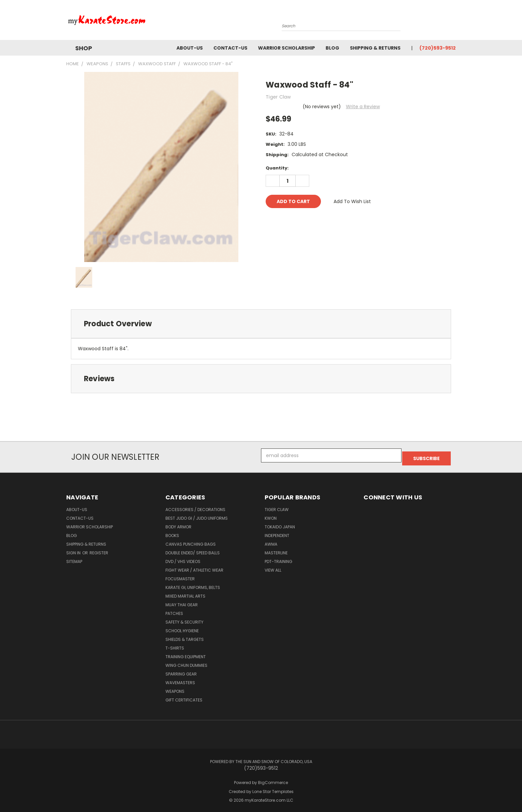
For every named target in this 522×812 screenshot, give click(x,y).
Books (172, 533)
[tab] (261, 324)
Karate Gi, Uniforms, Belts (193, 584)
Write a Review (363, 107)
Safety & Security (184, 619)
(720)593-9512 (438, 48)
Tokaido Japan (280, 524)
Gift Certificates (184, 697)
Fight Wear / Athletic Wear (194, 567)
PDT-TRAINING (278, 558)
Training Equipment (186, 654)
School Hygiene (182, 628)
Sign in (74, 550)
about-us (190, 48)
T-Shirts (175, 645)
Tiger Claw (277, 507)
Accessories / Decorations (195, 507)
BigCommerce (273, 780)
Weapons (175, 688)
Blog (332, 48)
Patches (174, 610)
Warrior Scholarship (286, 48)
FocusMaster (180, 576)
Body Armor (178, 524)
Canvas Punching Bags (191, 541)
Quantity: (277, 168)
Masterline (276, 550)
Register (99, 550)
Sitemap (74, 558)
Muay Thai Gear (182, 602)
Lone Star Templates (273, 789)
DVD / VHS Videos (183, 558)
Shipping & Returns (375, 48)
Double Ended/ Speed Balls (193, 550)
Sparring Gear (181, 671)
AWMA (271, 541)
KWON (271, 515)
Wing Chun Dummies (186, 662)
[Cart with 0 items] (454, 22)
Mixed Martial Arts (185, 593)
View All (273, 567)
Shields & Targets (185, 636)
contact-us (230, 48)
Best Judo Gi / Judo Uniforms (197, 515)
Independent (277, 533)
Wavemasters (180, 680)
